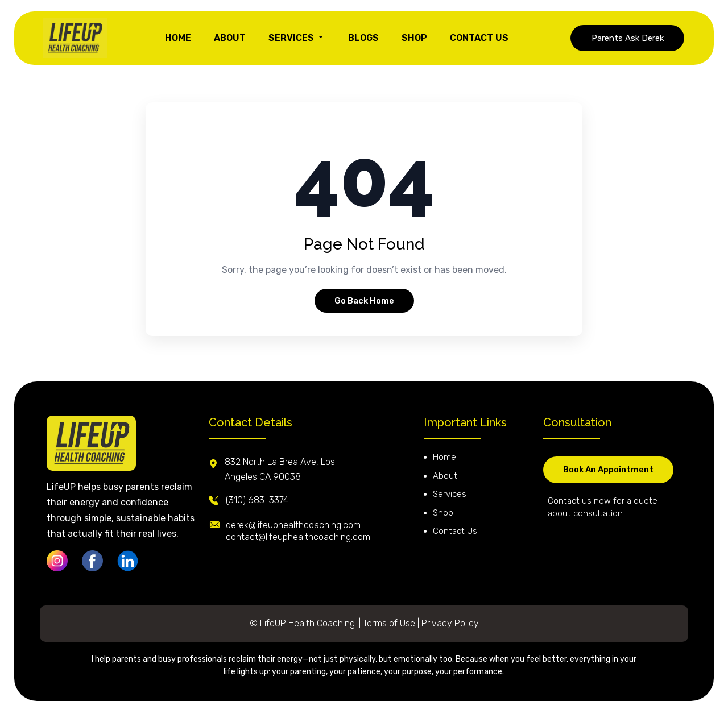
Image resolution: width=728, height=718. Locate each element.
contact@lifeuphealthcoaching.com (298, 537)
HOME (178, 38)
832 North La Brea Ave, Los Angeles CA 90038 (280, 469)
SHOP (414, 38)
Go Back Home (364, 301)
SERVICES (297, 38)
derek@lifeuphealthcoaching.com (293, 525)
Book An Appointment (608, 470)
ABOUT (230, 38)
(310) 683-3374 (257, 500)
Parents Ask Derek (628, 38)
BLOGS (363, 38)
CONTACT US (479, 38)
